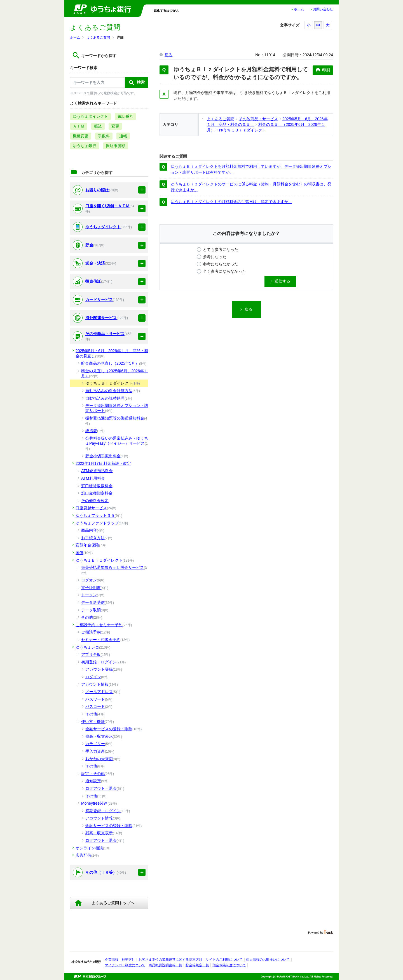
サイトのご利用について (224, 960)
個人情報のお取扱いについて (268, 960)
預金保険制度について (229, 965)
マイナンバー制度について (125, 965)
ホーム (299, 9)
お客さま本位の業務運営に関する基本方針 (170, 960)
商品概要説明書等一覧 (165, 965)
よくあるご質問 (98, 37)
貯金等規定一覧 (197, 965)
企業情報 (112, 960)
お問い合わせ (323, 9)
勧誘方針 (128, 960)
